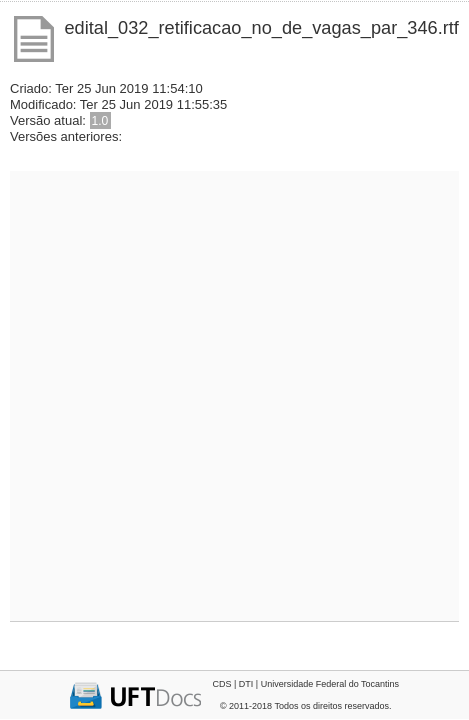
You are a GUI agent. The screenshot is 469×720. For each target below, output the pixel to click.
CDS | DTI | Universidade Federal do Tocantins (305, 684)
